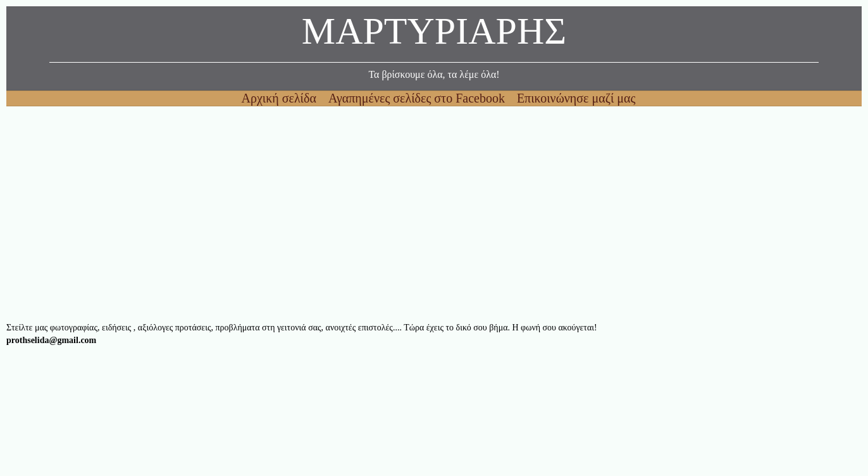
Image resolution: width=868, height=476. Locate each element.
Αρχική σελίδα (281, 98)
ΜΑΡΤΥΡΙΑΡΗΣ (434, 34)
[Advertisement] (386, 214)
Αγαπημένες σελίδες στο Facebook (418, 98)
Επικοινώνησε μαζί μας (576, 98)
